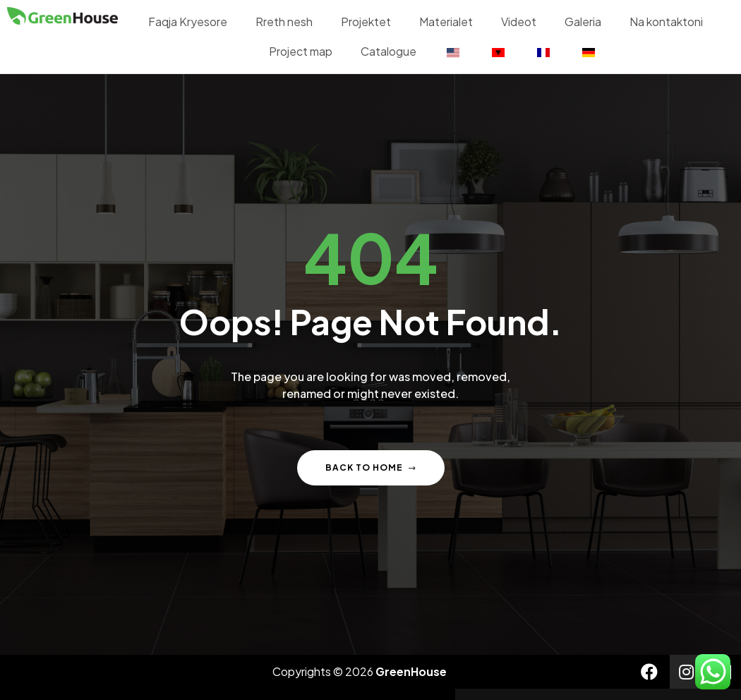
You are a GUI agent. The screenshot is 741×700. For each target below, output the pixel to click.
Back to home (371, 467)
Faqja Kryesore (188, 22)
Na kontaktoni (666, 22)
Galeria (583, 22)
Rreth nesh (284, 22)
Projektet (366, 22)
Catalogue (388, 51)
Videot (519, 22)
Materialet (446, 22)
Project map (301, 51)
